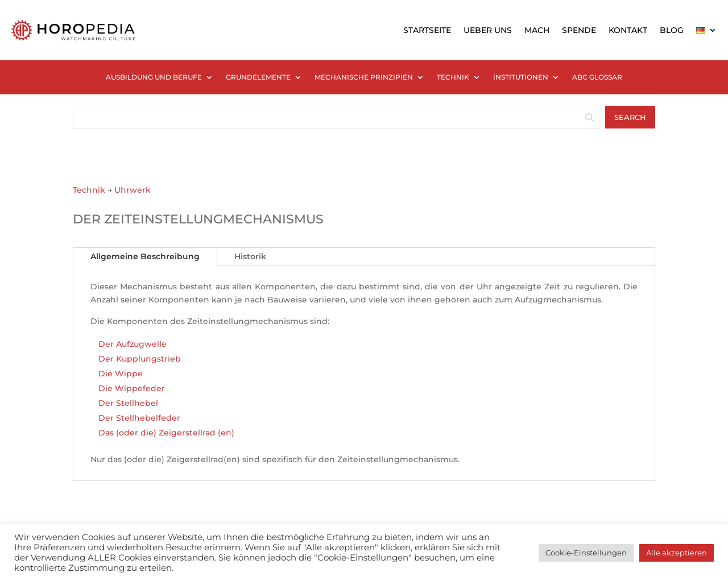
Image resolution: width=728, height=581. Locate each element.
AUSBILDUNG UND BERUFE (154, 77)
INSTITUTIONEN (521, 77)
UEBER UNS (488, 30)
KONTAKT (628, 30)
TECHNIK (453, 77)
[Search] (630, 117)
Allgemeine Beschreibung (145, 256)
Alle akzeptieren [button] (677, 553)
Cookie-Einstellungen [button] (586, 553)
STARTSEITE (427, 30)
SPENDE (579, 30)
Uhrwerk (133, 190)
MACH (537, 30)
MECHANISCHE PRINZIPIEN (364, 77)
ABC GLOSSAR (597, 77)
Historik (250, 256)
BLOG (672, 30)
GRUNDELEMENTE (258, 77)
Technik (89, 190)
